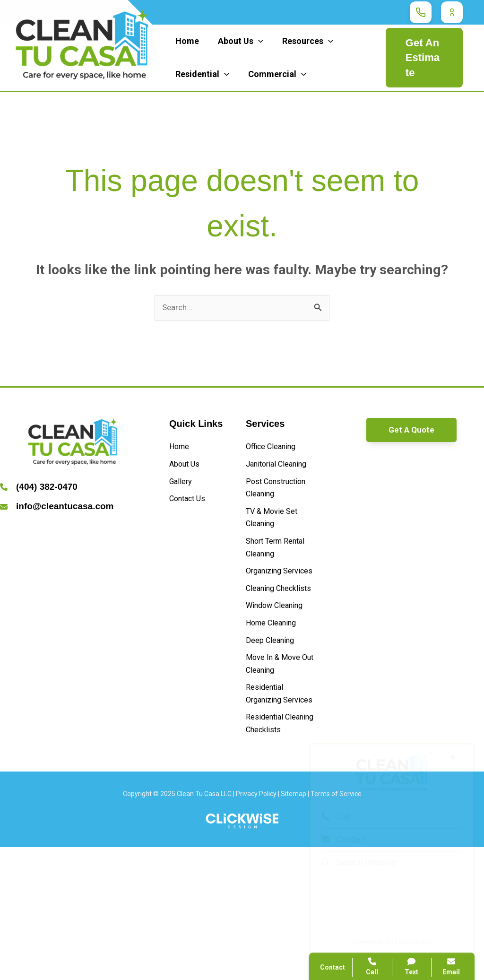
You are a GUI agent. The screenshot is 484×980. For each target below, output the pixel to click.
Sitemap (294, 927)
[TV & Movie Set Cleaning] (280, 560)
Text (412, 967)
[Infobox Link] (73, 490)
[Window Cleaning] (280, 690)
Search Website (359, 849)
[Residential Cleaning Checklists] (280, 848)
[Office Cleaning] (275, 450)
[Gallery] (183, 489)
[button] (411, 432)
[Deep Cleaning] (274, 730)
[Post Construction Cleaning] (280, 519)
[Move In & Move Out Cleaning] (280, 757)
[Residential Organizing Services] (280, 798)
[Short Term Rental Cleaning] (280, 595)
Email (451, 967)
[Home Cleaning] (276, 710)
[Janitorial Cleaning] (280, 477)
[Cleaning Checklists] (280, 663)
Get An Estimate (422, 58)
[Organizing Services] (280, 629)
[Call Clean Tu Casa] (421, 12)
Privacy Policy (256, 927)
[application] (255, 41)
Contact (343, 826)
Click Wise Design (408, 928)
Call (336, 803)
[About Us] (187, 469)
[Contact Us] (191, 508)
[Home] (181, 450)
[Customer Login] (452, 12)
